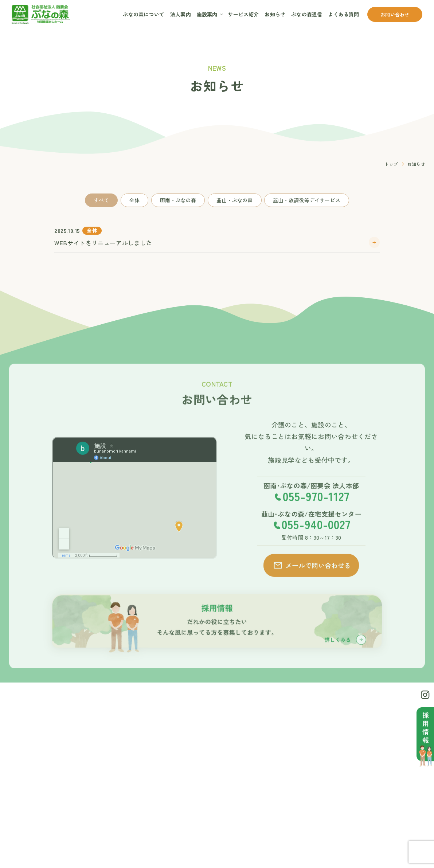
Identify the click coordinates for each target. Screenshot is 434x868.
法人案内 (181, 14)
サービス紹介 (243, 14)
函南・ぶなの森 (178, 200)
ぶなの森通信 (307, 14)
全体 (134, 200)
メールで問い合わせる (312, 577)
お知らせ (275, 14)
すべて (101, 200)
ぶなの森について (144, 14)
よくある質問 (343, 14)
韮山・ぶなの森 (234, 200)
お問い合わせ (395, 14)
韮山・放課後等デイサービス (307, 200)
